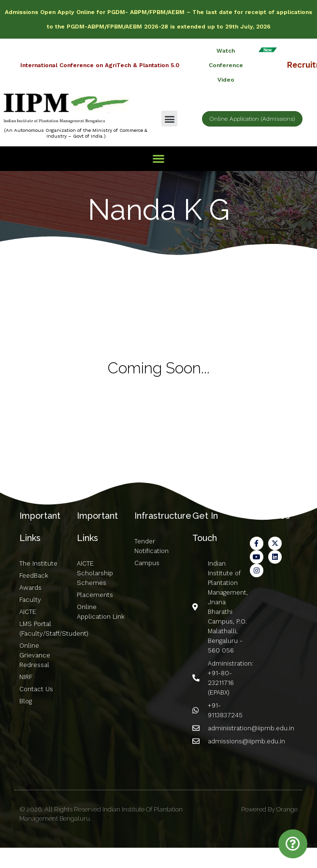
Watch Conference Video (226, 65)
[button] (169, 119)
